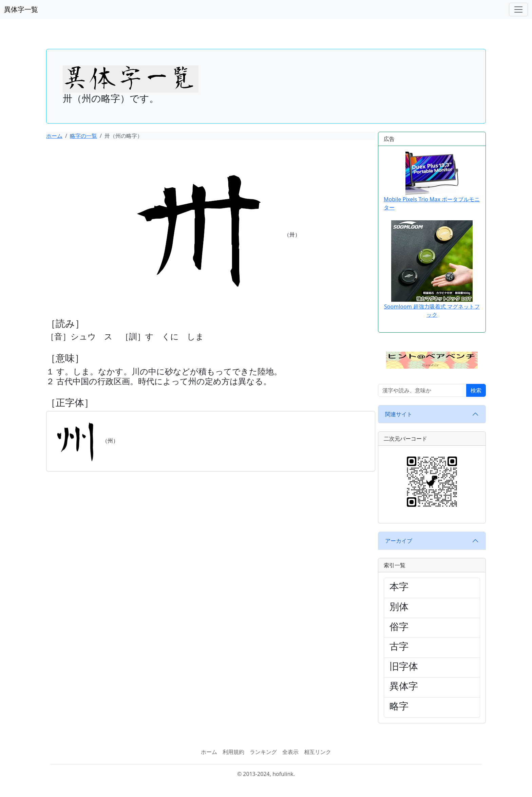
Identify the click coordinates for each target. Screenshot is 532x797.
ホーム (54, 136)
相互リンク (318, 752)
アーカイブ (399, 541)
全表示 (290, 752)
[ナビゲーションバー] (518, 10)
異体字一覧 (21, 9)
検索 (476, 390)
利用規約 (233, 752)
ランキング (263, 752)
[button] (432, 360)
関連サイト (399, 414)
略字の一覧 (83, 136)
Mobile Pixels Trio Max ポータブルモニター (432, 181)
